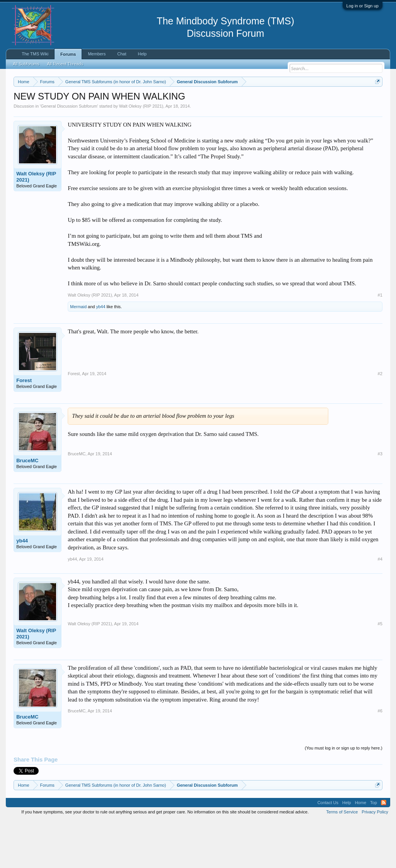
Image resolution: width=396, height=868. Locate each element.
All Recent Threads (65, 64)
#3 (380, 501)
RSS (384, 850)
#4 (380, 606)
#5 (380, 671)
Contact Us (328, 850)
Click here (269, 109)
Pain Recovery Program (353, 130)
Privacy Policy (375, 859)
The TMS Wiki (35, 54)
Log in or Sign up (363, 6)
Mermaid (78, 354)
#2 (380, 421)
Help (143, 54)
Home (361, 850)
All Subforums (26, 64)
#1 (380, 342)
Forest (24, 428)
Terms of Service (342, 859)
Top (374, 850)
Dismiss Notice (376, 100)
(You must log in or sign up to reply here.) (344, 795)
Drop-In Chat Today (314, 130)
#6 (380, 758)
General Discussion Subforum (69, 153)
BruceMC (27, 508)
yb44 (101, 354)
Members (97, 54)
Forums (68, 54)
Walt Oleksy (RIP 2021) (141, 153)
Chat (122, 54)
